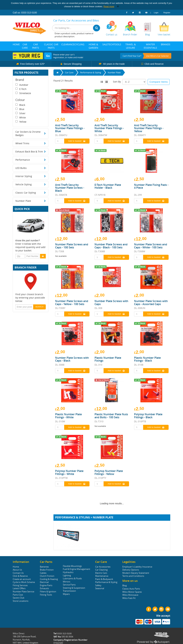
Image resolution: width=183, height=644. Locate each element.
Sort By (117, 82)
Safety (98, 585)
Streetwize (23, 93)
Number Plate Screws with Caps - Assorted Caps (151, 303)
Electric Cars (101, 573)
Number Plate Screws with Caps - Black (72, 359)
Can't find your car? (132, 56)
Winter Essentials (150, 46)
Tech (111, 44)
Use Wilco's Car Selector (157, 56)
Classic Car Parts (51, 46)
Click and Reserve (154, 64)
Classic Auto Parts (131, 589)
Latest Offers (19, 588)
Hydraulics (68, 572)
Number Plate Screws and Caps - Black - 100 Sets (111, 246)
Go (48, 56)
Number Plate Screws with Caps (111, 303)
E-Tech (21, 89)
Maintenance (102, 576)
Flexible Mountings (72, 566)
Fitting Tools (46, 595)
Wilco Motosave (130, 595)
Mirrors (67, 582)
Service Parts (69, 585)
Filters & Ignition (48, 592)
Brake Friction (47, 570)
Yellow (21, 122)
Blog (125, 585)
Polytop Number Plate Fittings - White (69, 473)
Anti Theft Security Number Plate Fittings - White (109, 128)
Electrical (44, 582)
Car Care (25, 46)
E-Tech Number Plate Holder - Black (108, 186)
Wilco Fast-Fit (129, 598)
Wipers (66, 594)
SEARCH (39, 307)
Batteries (44, 567)
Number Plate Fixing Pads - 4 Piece (151, 186)
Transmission (69, 591)
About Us (17, 570)
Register (167, 13)
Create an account (22, 579)
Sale (105, 44)
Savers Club (19, 598)
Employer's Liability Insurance (137, 567)
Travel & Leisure (131, 46)
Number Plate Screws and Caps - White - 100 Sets (151, 246)
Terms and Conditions (133, 576)
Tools (117, 44)
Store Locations (21, 601)
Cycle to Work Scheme (24, 582)
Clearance (68, 44)
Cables (43, 573)
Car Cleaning (101, 570)
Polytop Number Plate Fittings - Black (148, 416)
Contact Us (18, 573)
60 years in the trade (114, 64)
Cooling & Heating (49, 579)
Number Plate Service (23, 592)
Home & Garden (93, 46)
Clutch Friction (47, 576)
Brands (166, 44)
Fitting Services (20, 585)
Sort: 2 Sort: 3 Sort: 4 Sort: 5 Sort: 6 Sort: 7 (134, 82)
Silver (20, 113)
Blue (20, 109)
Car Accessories (103, 567)
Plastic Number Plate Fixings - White (68, 416)
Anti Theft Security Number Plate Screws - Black (70, 188)
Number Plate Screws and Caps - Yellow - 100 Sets (72, 303)
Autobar (22, 85)
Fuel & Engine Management (77, 569)
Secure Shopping (72, 64)
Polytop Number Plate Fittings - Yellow (109, 473)
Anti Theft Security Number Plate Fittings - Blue (70, 128)
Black (20, 105)
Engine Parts (46, 585)
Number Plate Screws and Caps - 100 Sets (72, 246)
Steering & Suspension (74, 588)
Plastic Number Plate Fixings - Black (147, 359)
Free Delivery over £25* (32, 64)
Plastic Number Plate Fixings (108, 359)
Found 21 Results (63, 81)
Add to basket (77, 141)
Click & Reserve (20, 576)
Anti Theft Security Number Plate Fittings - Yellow (149, 128)
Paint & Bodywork (104, 579)
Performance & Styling (106, 582)
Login (156, 13)
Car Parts (36, 46)
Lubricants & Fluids (72, 578)
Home (16, 44)
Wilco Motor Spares (132, 592)
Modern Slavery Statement (136, 573)
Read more (109, 6)
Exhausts (44, 588)
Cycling (79, 44)
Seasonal (100, 588)
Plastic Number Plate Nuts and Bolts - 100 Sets (111, 416)
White (21, 117)
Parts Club (18, 595)
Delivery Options (131, 570)
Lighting (67, 575)
